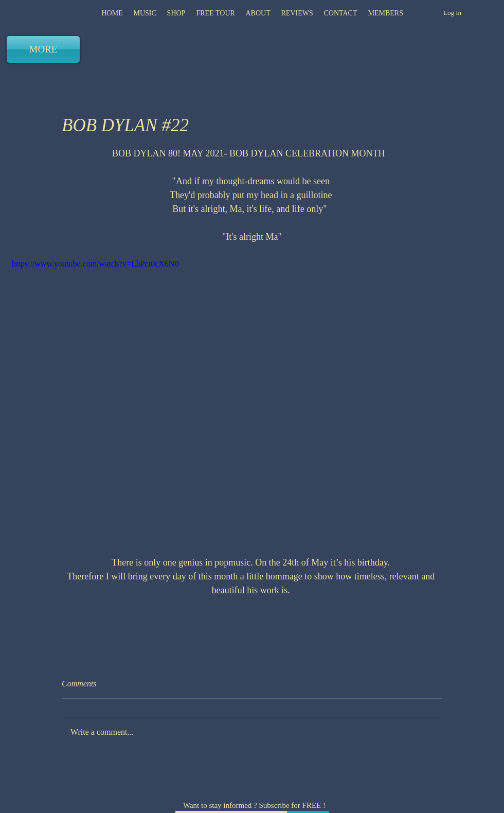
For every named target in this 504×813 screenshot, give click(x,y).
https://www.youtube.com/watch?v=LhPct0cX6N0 (95, 264)
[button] (297, 13)
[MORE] (43, 49)
